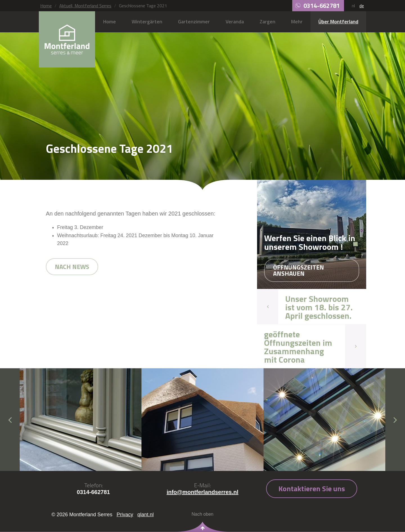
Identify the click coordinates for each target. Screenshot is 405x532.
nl (353, 6)
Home (46, 6)
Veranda (235, 22)
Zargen (267, 22)
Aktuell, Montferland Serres (85, 6)
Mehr (297, 22)
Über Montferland (338, 22)
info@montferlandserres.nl (202, 492)
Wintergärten (147, 22)
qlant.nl (145, 515)
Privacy (125, 515)
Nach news (72, 267)
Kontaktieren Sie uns (312, 489)
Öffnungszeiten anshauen (299, 270)
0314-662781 (322, 6)
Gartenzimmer (194, 22)
